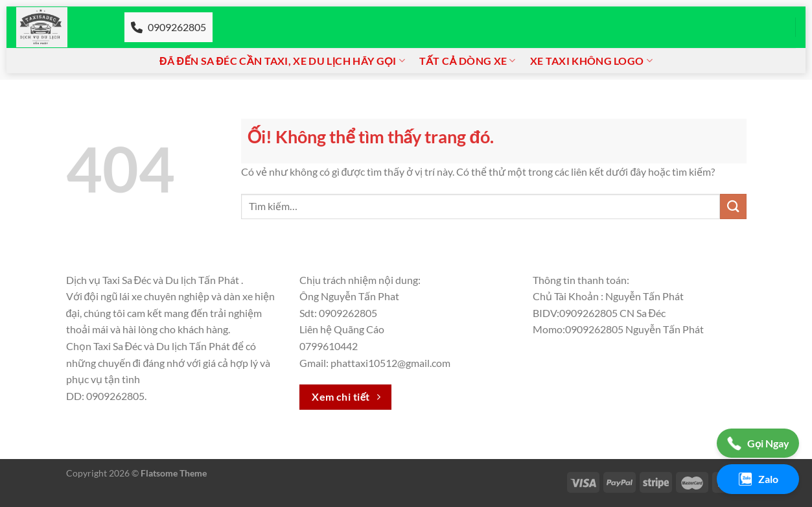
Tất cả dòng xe (468, 61)
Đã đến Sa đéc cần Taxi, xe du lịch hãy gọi (282, 61)
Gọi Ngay (758, 443)
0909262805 (168, 27)
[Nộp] (733, 206)
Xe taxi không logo (591, 61)
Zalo (758, 479)
